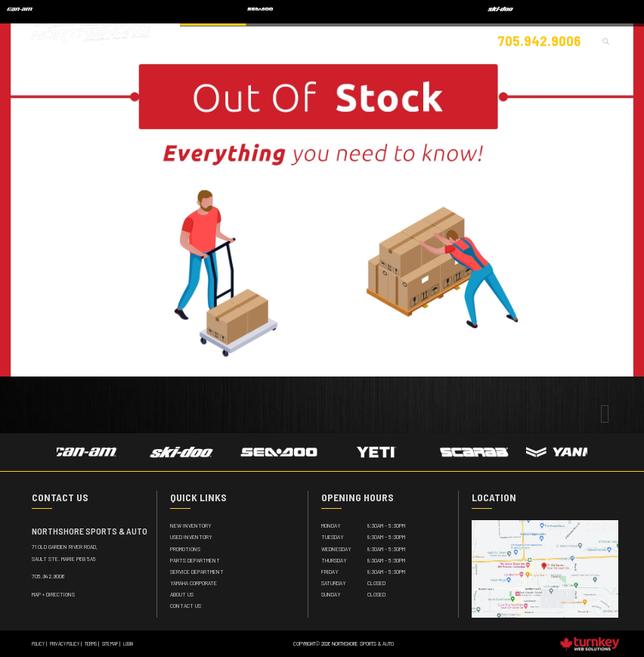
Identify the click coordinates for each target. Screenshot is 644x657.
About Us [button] (483, 39)
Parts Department (195, 560)
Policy (38, 643)
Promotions (185, 549)
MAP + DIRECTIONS (53, 594)
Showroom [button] (197, 39)
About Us (182, 594)
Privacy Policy (65, 643)
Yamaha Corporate (194, 583)
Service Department (197, 572)
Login (128, 643)
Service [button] (399, 39)
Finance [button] (440, 39)
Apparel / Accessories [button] (303, 39)
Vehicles (241, 39)
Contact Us (186, 606)
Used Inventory (191, 537)
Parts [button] (362, 39)
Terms (91, 643)
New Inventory (191, 525)
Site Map (110, 643)
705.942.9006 (48, 576)
